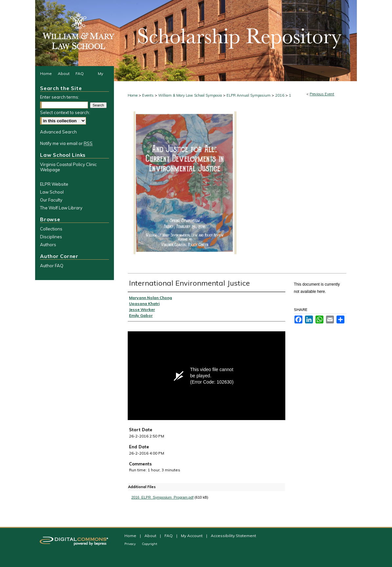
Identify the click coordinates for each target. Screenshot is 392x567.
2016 (280, 95)
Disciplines (51, 237)
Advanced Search (58, 132)
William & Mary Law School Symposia (191, 95)
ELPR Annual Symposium (249, 95)
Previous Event (322, 94)
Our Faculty (51, 200)
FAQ (169, 536)
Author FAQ (52, 266)
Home (133, 95)
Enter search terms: (60, 97)
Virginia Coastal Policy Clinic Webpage (68, 167)
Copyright (150, 544)
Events (148, 95)
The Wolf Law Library (61, 208)
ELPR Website (54, 184)
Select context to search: (65, 112)
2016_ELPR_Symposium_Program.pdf (163, 497)
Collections (51, 229)
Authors (48, 245)
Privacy (131, 544)
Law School (52, 192)
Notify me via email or (66, 143)
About (151, 536)
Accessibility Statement (233, 536)
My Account (192, 536)
